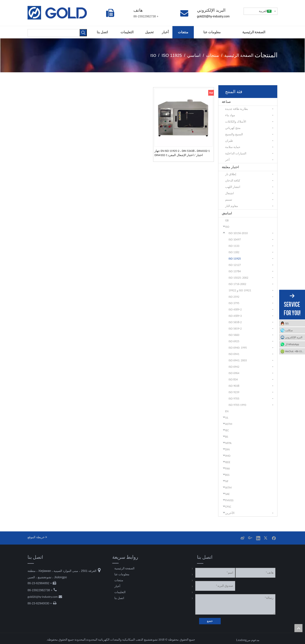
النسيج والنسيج (234, 134)
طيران (229, 141)
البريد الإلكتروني (294, 337)
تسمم (229, 200)
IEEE (228, 462)
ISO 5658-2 (235, 322)
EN (227, 411)
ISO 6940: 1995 (238, 348)
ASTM (229, 424)
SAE (227, 494)
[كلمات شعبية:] (83, 33)
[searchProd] (54, 33)
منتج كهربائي (233, 128)
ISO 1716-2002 (237, 284)
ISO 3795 (234, 303)
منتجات (119, 580)
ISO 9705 (234, 399)
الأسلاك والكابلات (236, 122)
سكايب (289, 330)
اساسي (227, 213)
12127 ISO (235, 265)
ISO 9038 (234, 386)
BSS (227, 475)
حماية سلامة (233, 147)
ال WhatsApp (292, 344)
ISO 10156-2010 (238, 233)
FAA (227, 469)
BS (227, 437)
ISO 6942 (234, 367)
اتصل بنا (119, 598)
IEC (227, 430)
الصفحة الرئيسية (124, 568)
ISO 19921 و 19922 (240, 290)
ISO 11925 (235, 259)
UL (227, 418)
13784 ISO (235, 271)
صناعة (226, 102)
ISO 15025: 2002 (238, 278)
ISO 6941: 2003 (238, 360)
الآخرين (230, 513)
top (298, 628)
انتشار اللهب (233, 187)
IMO (228, 456)
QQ (287, 323)
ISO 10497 (235, 240)
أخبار (117, 586)
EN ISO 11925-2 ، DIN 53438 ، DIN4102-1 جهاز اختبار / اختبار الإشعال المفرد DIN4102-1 (182, 153)
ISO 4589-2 (235, 309)
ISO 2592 (234, 297)
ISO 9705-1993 (237, 405)
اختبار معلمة (230, 167)
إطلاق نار (231, 174)
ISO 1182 (234, 252)
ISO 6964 (234, 373)
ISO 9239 (234, 392)
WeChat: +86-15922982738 (292, 351)
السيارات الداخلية (236, 153)
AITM (228, 488)
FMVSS (229, 500)
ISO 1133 (234, 246)
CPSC (228, 507)
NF (227, 481)
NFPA (228, 443)
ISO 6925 (234, 341)
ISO (227, 227)
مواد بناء (230, 115)
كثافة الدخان (233, 181)
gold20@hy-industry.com (43, 597)
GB (227, 220)
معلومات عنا (122, 574)
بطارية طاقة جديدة (237, 109)
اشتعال (229, 193)
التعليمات (120, 592)
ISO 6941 (234, 354)
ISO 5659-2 (235, 329)
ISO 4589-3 (235, 316)
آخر (227, 160)
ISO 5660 (234, 335)
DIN (227, 449)
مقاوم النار (232, 206)
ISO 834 (233, 379)
